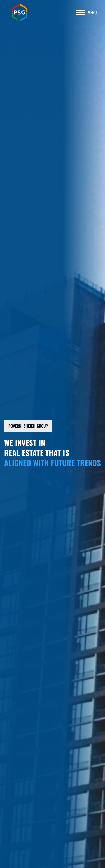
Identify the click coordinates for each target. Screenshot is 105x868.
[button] (28, 426)
